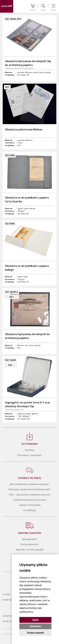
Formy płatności (29, 544)
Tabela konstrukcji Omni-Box (30, 500)
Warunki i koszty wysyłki (30, 549)
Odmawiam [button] (35, 626)
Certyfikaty (29, 510)
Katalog (30, 450)
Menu (53, 8)
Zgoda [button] (35, 620)
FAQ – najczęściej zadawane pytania (30, 494)
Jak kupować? (30, 539)
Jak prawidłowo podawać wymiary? (29, 484)
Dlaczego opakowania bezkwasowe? (29, 489)
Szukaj (43, 8)
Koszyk (33, 8)
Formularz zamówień (30, 455)
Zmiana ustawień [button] (35, 633)
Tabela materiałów (30, 505)
